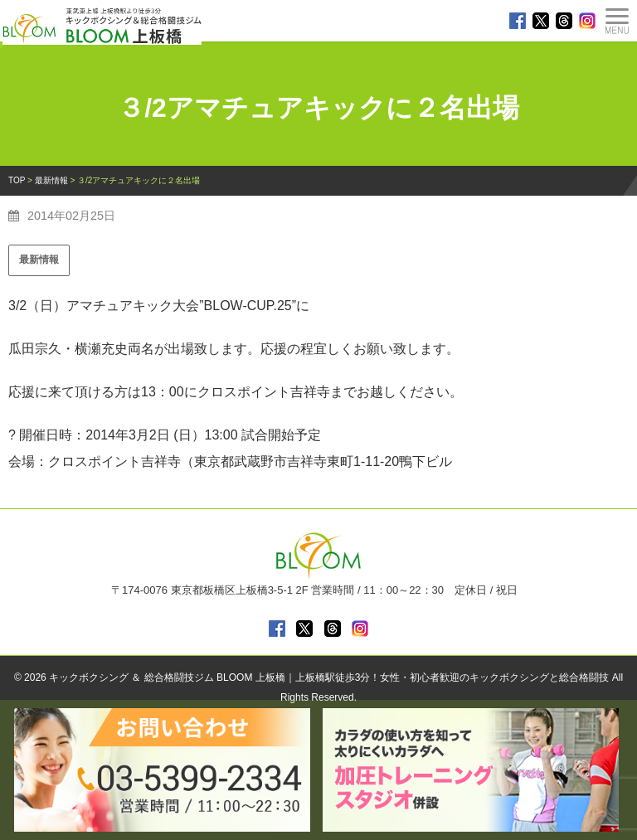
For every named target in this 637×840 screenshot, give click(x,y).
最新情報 (39, 260)
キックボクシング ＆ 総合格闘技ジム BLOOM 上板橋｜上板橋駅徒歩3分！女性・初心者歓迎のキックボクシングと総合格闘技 (329, 677)
